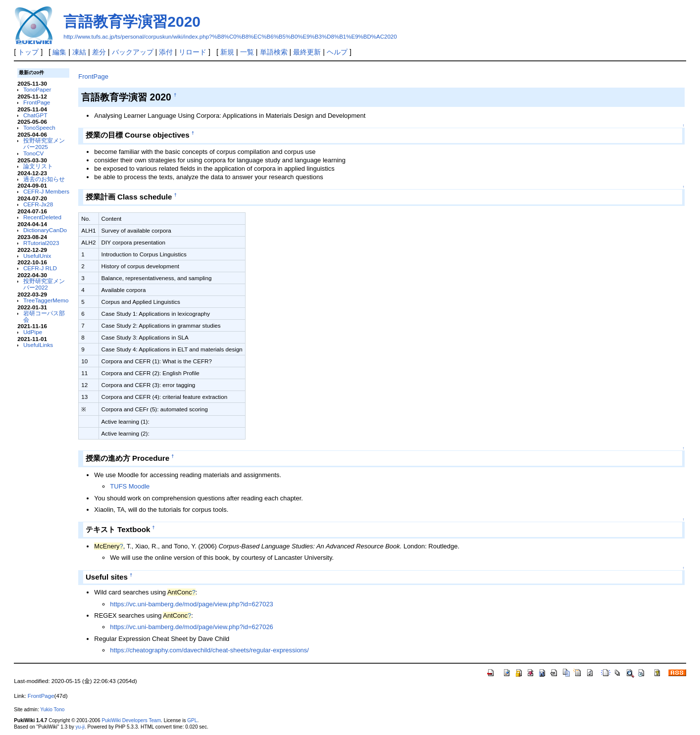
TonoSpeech (39, 127)
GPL (192, 720)
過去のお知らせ (44, 179)
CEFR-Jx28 (38, 204)
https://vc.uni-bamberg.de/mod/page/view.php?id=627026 (191, 627)
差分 (99, 52)
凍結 (79, 52)
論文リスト (38, 166)
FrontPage (37, 102)
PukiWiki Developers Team (131, 720)
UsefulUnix (37, 256)
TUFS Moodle (130, 486)
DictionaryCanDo (45, 230)
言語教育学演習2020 (132, 22)
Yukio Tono (52, 710)
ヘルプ (337, 52)
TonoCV (33, 153)
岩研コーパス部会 (44, 316)
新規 (227, 52)
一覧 (247, 52)
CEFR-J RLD (40, 268)
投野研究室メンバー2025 (44, 144)
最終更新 (307, 52)
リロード (193, 52)
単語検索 (274, 52)
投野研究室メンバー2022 (44, 284)
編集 (59, 52)
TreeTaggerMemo (46, 300)
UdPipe (33, 332)
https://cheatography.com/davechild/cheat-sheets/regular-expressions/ (209, 650)
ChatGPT (35, 115)
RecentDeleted (42, 217)
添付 (166, 52)
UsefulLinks (38, 345)
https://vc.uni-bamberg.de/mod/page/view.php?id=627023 (191, 604)
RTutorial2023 (41, 243)
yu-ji (80, 727)
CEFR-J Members (46, 191)
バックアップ (133, 52)
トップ (28, 52)
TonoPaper (37, 89)
